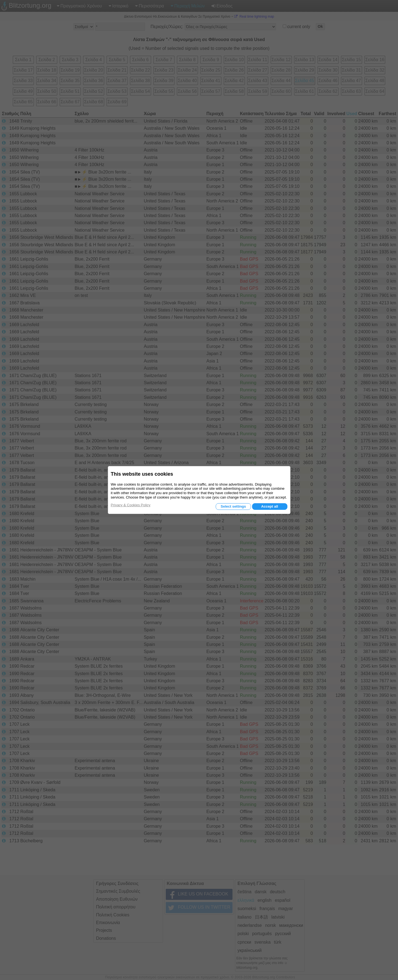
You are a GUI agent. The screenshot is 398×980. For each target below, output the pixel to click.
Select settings (233, 506)
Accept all (270, 506)
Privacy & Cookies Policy (131, 505)
